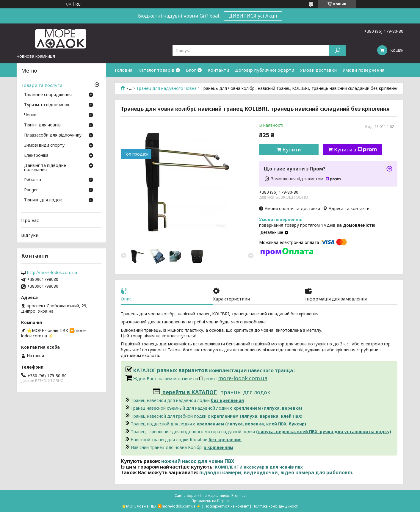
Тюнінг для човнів (42, 125)
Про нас (30, 220)
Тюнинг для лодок (43, 200)
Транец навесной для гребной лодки (217, 416)
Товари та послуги (42, 85)
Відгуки (30, 235)
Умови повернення (363, 70)
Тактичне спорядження (48, 95)
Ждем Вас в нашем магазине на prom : (176, 379)
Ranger (31, 190)
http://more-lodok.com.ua (52, 273)
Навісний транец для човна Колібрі (182, 447)
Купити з (355, 150)
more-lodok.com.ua (243, 378)
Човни (30, 115)
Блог (191, 70)
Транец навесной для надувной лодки (187, 400)
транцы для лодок (245, 392)
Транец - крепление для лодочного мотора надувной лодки (261, 432)
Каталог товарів (156, 70)
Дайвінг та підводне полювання (45, 168)
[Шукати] (337, 50)
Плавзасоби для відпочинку (53, 135)
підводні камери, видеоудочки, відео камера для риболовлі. (276, 472)
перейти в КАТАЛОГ (190, 392)
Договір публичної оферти (265, 70)
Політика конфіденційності (275, 506)
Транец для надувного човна (166, 88)
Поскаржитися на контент (227, 506)
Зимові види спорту (44, 145)
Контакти (218, 70)
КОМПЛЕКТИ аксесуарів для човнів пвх (259, 467)
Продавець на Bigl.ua (210, 501)
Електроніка (36, 156)
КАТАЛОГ (141, 370)
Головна (124, 70)
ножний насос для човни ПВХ (198, 461)
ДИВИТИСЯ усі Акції (253, 16)
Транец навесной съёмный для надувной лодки (216, 408)
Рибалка (33, 180)
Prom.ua (239, 495)
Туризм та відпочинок (47, 105)
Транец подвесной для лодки (218, 424)
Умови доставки (318, 70)
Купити (292, 150)
